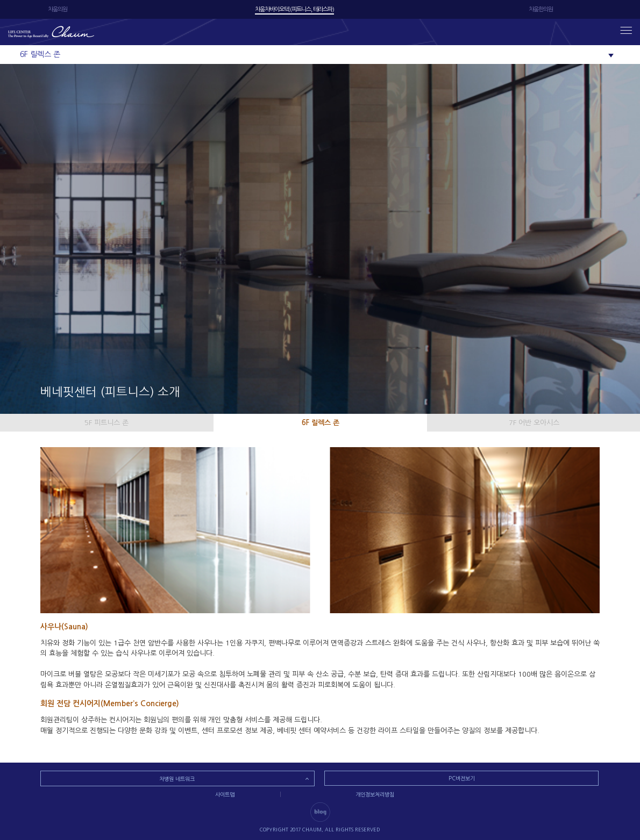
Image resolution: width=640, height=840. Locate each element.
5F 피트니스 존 (106, 423)
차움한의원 (541, 9)
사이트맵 (225, 794)
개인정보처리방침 (375, 794)
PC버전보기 (462, 778)
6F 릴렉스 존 (321, 423)
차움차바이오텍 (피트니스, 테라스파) (294, 9)
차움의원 (58, 9)
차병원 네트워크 (177, 779)
